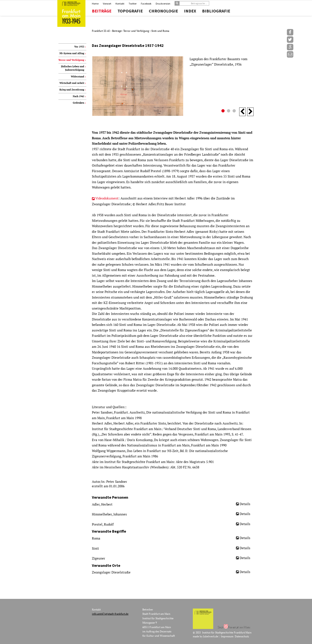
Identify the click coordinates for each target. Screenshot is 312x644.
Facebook (146, 4)
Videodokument (107, 198)
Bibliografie (216, 11)
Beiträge (102, 11)
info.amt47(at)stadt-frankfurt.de (110, 614)
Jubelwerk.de (211, 636)
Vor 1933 (79, 47)
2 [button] (229, 111)
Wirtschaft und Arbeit (72, 83)
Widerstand (78, 77)
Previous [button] (242, 112)
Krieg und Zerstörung (72, 90)
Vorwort (107, 4)
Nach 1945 (78, 96)
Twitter (133, 4)
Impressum (227, 636)
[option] (173, 86)
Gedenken (78, 103)
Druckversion (163, 4)
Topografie (130, 11)
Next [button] (250, 112)
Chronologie (163, 11)
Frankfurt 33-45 (101, 31)
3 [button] (235, 111)
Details (245, 504)
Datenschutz (242, 636)
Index (190, 11)
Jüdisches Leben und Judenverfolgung (73, 68)
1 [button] (224, 111)
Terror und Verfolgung (136, 31)
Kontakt (120, 4)
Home (95, 4)
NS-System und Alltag (72, 53)
